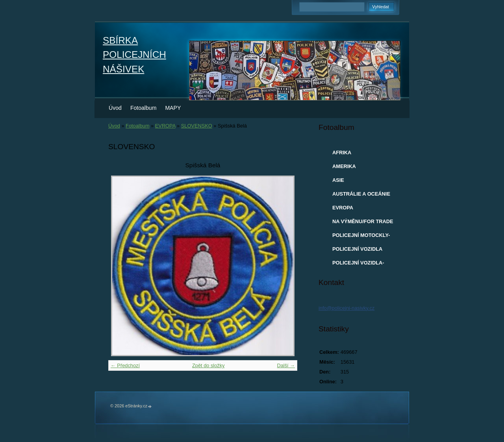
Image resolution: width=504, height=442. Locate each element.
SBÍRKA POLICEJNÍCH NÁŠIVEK (134, 55)
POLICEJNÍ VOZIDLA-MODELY (358, 264)
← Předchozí (125, 365)
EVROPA (165, 126)
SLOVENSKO (197, 126)
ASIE (338, 180)
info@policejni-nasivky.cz (346, 308)
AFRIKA (342, 153)
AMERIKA (344, 166)
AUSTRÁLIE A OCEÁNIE (361, 194)
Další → (286, 365)
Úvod (115, 108)
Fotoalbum (144, 108)
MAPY (173, 108)
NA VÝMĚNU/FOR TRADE (363, 221)
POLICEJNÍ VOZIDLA (357, 249)
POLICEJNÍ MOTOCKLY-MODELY (361, 237)
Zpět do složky (208, 365)
